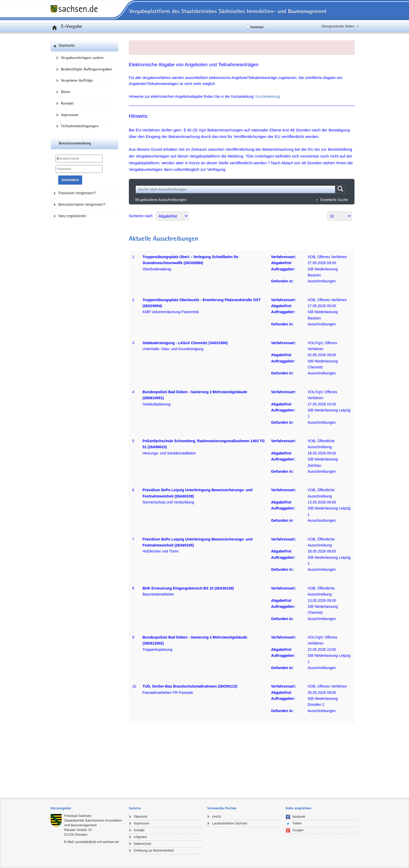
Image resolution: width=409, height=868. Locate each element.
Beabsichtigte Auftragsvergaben (86, 69)
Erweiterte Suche (334, 200)
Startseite (67, 46)
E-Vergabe (66, 26)
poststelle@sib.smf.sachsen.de (97, 842)
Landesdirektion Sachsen (230, 823)
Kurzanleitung (268, 96)
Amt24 (217, 817)
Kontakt (67, 103)
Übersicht (140, 817)
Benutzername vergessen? (82, 204)
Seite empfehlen (298, 808)
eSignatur (140, 837)
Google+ (298, 830)
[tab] (87, 808)
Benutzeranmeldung (75, 144)
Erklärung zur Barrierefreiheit (154, 851)
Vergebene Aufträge (77, 80)
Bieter (66, 92)
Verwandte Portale (222, 808)
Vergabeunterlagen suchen (82, 58)
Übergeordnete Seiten (338, 26)
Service (135, 808)
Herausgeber (61, 808)
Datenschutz (143, 844)
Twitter (297, 823)
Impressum (70, 115)
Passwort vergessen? (77, 193)
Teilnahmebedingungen (80, 126)
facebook (299, 817)
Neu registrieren (72, 216)
